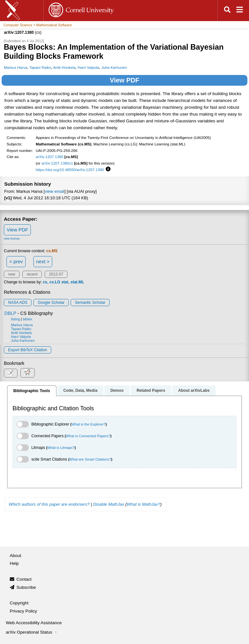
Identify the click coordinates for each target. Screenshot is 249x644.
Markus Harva (16, 67)
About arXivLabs (194, 390)
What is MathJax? (143, 504)
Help (14, 563)
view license (12, 239)
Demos (117, 390)
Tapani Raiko (40, 67)
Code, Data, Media (80, 390)
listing (16, 319)
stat (65, 282)
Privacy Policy (23, 611)
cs (45, 282)
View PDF (125, 80)
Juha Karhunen (114, 67)
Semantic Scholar (90, 303)
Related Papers (151, 390)
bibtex (27, 319)
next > (43, 261)
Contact (24, 579)
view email (54, 191)
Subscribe (26, 587)
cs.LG (55, 282)
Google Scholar (51, 303)
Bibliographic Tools (32, 391)
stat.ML (77, 282)
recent (32, 274)
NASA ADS (18, 303)
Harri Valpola (89, 67)
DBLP (10, 313)
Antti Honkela (64, 67)
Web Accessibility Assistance (34, 623)
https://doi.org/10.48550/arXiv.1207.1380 (70, 170)
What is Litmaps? (61, 448)
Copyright (19, 603)
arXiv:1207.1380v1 (57, 163)
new (12, 274)
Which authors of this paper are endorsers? (49, 504)
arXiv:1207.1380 (49, 157)
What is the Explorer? (89, 424)
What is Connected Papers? (88, 436)
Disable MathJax (109, 504)
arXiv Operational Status (32, 632)
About (15, 556)
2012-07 (56, 274)
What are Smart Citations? (90, 459)
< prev (16, 261)
